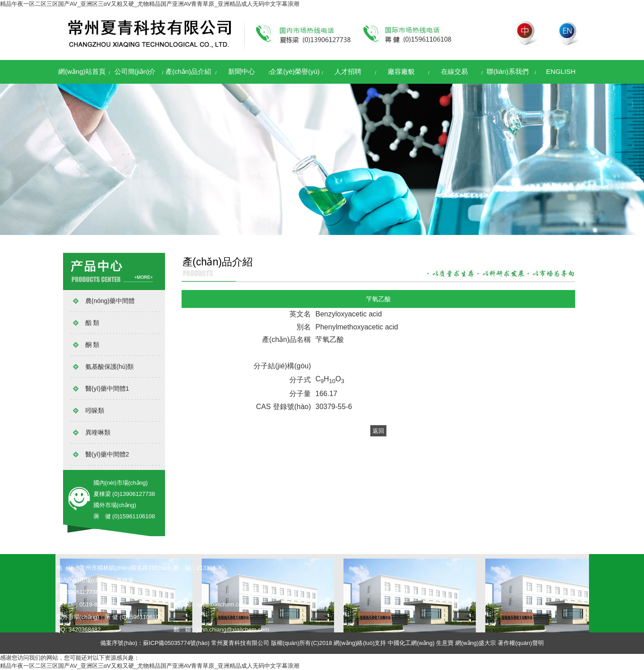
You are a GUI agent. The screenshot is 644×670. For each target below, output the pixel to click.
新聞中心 (241, 71)
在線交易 (454, 71)
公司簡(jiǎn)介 (135, 71)
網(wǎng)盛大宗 (476, 643)
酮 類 (93, 345)
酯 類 (93, 323)
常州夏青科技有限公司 (240, 643)
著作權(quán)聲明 (521, 643)
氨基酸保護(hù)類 (110, 367)
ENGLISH (561, 71)
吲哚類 (95, 410)
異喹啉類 (98, 432)
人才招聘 (348, 71)
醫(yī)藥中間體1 (107, 388)
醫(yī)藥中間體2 (107, 454)
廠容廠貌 (401, 71)
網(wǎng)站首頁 (82, 71)
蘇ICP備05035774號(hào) (176, 643)
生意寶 (445, 643)
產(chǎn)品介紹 (188, 71)
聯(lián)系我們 (507, 71)
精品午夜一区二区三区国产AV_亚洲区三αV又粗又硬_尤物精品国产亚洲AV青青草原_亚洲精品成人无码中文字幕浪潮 (150, 4)
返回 (378, 431)
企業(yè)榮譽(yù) (295, 71)
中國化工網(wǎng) (411, 643)
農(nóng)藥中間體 (110, 301)
